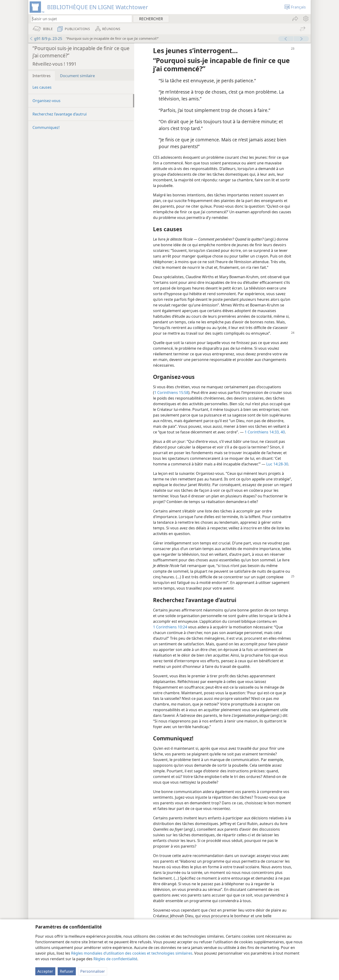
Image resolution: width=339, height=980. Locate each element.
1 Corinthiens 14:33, (262, 432)
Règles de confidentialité (115, 959)
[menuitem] (305, 19)
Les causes (42, 87)
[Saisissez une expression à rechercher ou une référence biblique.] (79, 19)
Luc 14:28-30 (277, 464)
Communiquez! (46, 127)
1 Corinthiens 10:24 (170, 627)
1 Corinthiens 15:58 (171, 393)
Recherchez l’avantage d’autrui (60, 114)
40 (282, 432)
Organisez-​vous (46, 101)
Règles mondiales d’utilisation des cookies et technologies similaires (132, 953)
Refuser (67, 971)
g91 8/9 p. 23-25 (46, 39)
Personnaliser (93, 971)
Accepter (45, 971)
